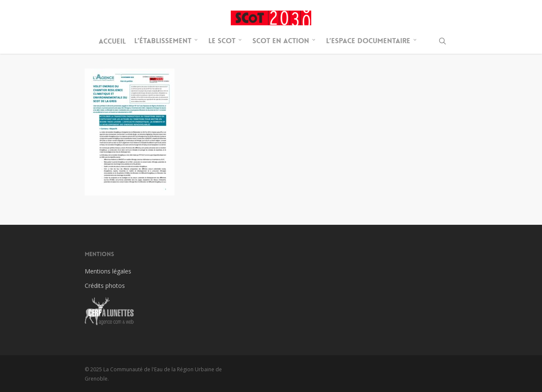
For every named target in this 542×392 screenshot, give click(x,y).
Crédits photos (105, 286)
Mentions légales (108, 271)
